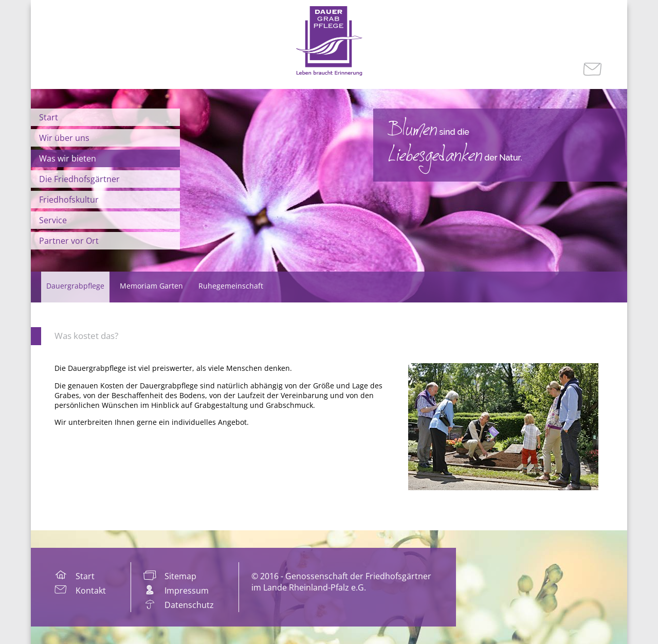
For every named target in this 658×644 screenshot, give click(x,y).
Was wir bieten (68, 158)
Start (49, 117)
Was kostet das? (86, 336)
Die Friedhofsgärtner (79, 179)
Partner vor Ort (69, 241)
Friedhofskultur (69, 200)
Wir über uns (64, 138)
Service (53, 220)
